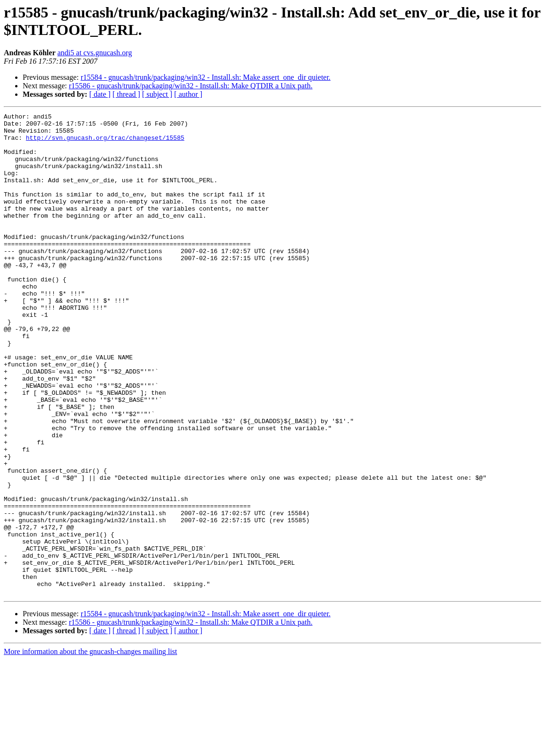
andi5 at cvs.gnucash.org (94, 53)
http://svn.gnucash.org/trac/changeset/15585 (105, 143)
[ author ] (188, 94)
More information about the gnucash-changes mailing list (90, 748)
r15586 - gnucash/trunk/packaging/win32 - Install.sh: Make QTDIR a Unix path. (191, 86)
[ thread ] (126, 94)
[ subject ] (157, 94)
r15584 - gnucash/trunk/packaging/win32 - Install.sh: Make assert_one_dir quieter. (206, 77)
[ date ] (100, 94)
